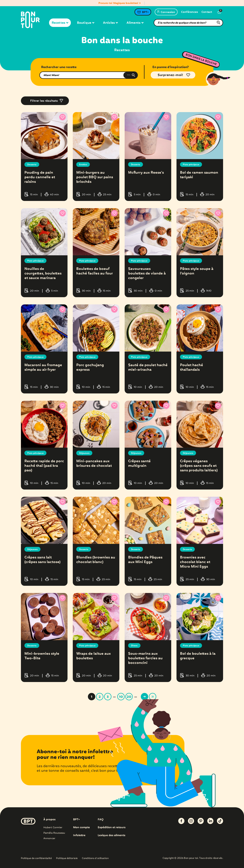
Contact (207, 12)
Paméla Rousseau (54, 833)
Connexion (166, 12)
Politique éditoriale (67, 859)
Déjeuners (85, 453)
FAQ (101, 820)
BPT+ (145, 12)
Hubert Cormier (53, 828)
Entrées (84, 165)
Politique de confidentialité (36, 859)
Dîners (135, 646)
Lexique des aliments (113, 835)
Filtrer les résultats (44, 101)
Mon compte (82, 828)
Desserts (33, 165)
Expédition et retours (113, 828)
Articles (110, 23)
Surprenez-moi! (170, 75)
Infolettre (79, 835)
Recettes (60, 23)
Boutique (86, 23)
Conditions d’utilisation (95, 859)
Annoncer (49, 838)
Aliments (135, 23)
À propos (49, 820)
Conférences (190, 12)
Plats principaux (193, 165)
